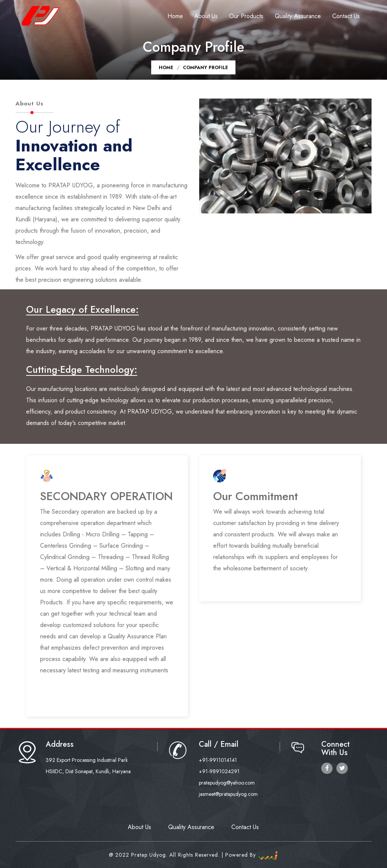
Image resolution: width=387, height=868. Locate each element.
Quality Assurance (298, 16)
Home (175, 16)
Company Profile (205, 68)
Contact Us (346, 16)
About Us (206, 16)
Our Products (246, 16)
